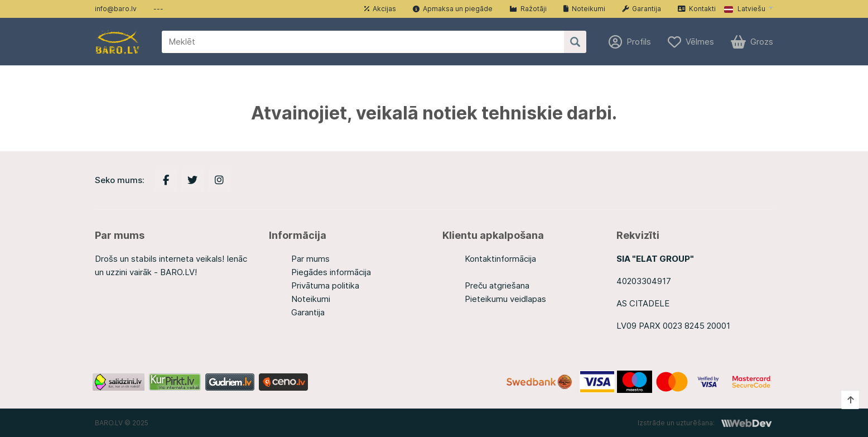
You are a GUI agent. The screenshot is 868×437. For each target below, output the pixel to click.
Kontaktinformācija (500, 259)
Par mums (310, 259)
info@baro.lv (116, 9)
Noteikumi (584, 9)
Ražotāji (528, 9)
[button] (749, 9)
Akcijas (380, 9)
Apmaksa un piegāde (453, 9)
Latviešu (745, 9)
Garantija (642, 9)
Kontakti (697, 9)
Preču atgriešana (497, 285)
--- (158, 9)
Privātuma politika (325, 285)
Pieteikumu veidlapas (505, 299)
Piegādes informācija (331, 272)
